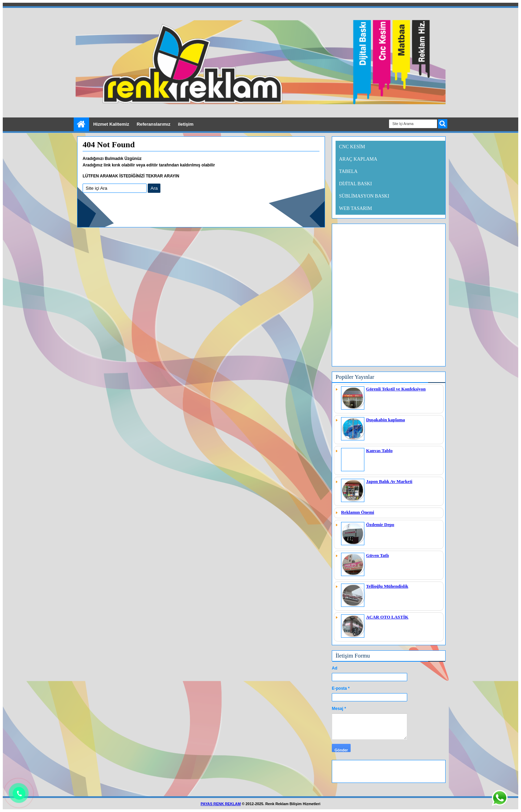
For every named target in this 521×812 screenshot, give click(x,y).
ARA (443, 124)
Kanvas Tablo (379, 451)
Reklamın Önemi (358, 512)
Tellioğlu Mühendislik (387, 586)
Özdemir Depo (380, 524)
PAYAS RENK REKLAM (221, 804)
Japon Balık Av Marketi (389, 481)
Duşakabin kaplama (385, 420)
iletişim (186, 124)
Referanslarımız (154, 124)
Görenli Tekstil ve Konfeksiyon (396, 389)
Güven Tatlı (377, 555)
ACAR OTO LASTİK (387, 617)
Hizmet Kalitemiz (111, 124)
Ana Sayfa (81, 124)
